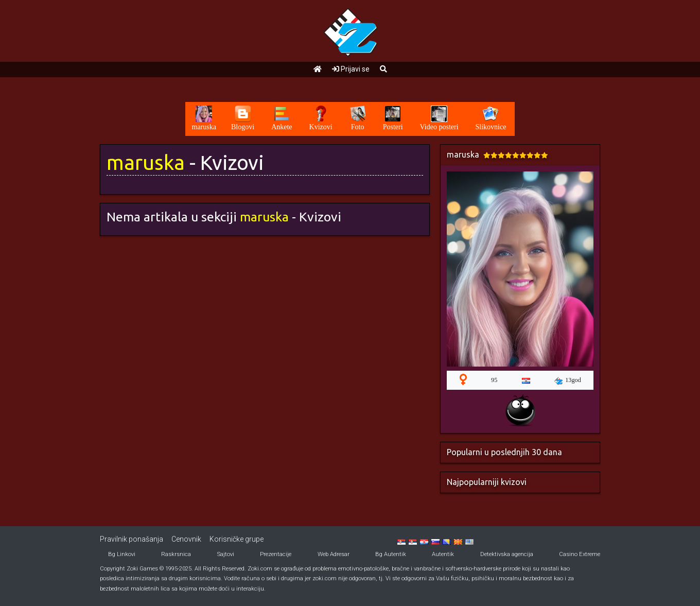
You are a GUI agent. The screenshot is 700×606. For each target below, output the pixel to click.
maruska (146, 162)
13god (568, 380)
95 (494, 380)
